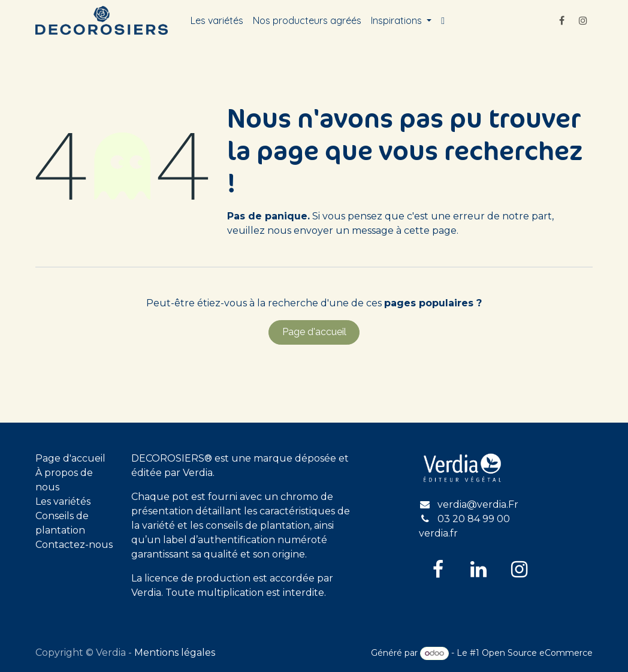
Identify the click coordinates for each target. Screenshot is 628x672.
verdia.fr (438, 533)
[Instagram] (583, 20)
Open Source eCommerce (537, 653)
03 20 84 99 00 (474, 519)
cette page (430, 230)
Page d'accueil (314, 332)
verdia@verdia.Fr (478, 504)
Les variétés (63, 501)
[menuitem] (217, 20)
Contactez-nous (74, 545)
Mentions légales (175, 653)
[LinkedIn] (479, 569)
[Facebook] (561, 20)
